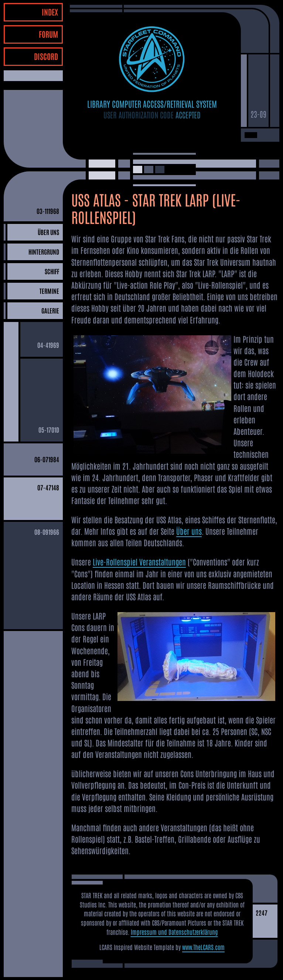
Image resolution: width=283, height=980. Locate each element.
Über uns (189, 531)
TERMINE (49, 291)
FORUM (48, 34)
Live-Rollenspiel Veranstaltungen (139, 562)
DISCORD (46, 56)
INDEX (50, 12)
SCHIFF (52, 271)
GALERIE (50, 310)
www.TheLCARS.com (203, 947)
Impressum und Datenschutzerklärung (174, 932)
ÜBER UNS (48, 232)
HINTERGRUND (44, 251)
